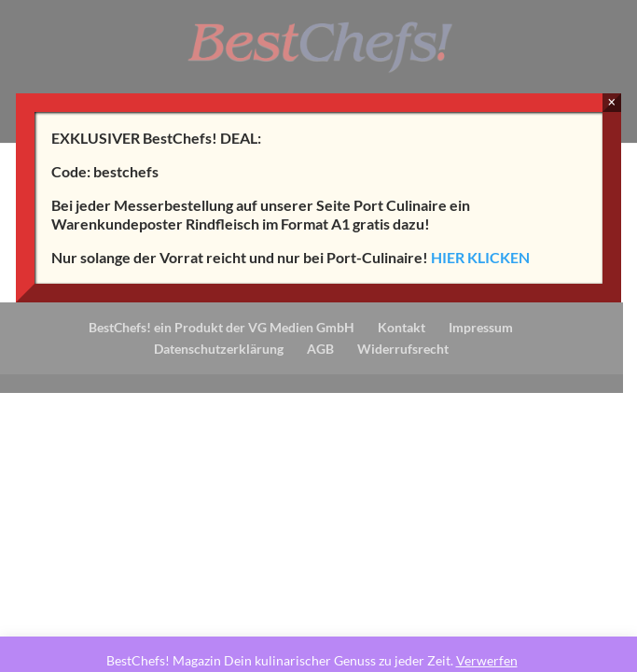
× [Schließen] (611, 102)
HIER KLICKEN (480, 257)
